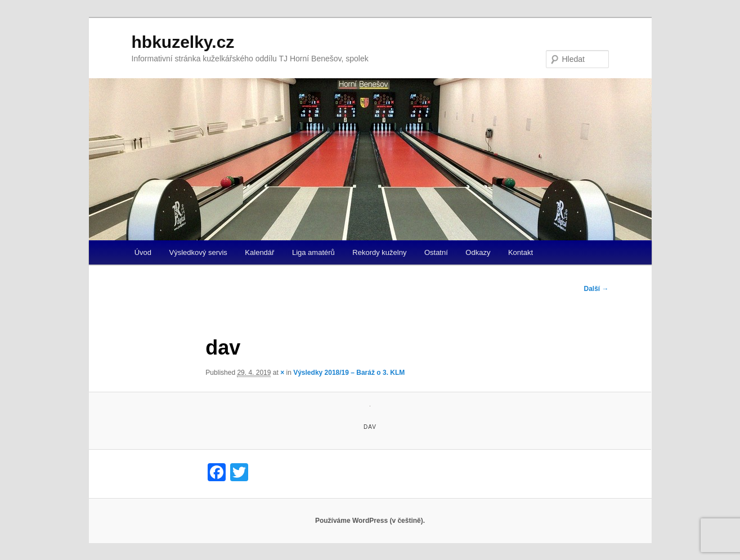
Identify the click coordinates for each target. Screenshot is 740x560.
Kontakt (521, 252)
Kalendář (259, 252)
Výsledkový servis (198, 252)
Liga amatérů (313, 252)
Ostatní (436, 252)
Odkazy (478, 252)
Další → (596, 289)
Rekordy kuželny (379, 252)
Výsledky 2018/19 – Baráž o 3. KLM (349, 373)
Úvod (143, 252)
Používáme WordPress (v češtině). (370, 521)
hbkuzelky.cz (183, 42)
